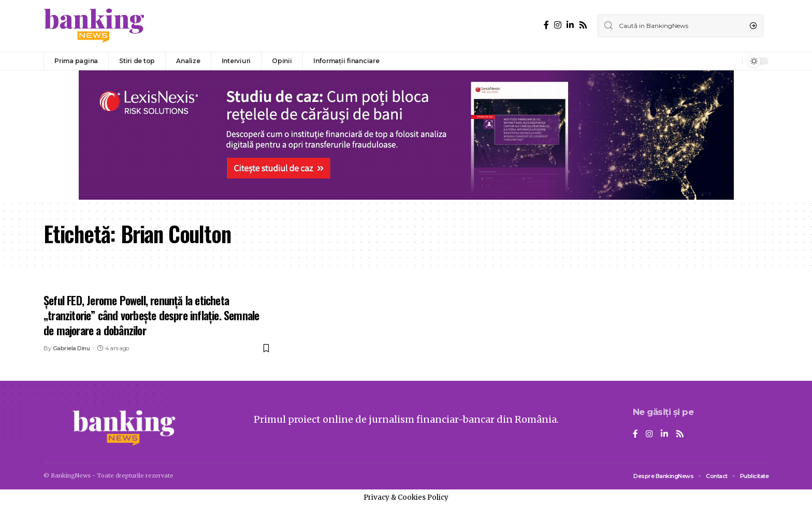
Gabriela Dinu (71, 348)
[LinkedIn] (570, 25)
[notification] (732, 61)
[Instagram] (558, 25)
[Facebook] (546, 25)
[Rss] (583, 25)
